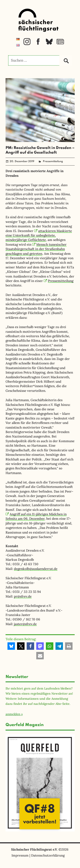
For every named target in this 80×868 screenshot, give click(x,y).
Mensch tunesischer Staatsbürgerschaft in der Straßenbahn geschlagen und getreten (36, 249)
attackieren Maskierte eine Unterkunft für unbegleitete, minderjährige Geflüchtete (39, 235)
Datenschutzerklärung (48, 855)
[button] (11, 646)
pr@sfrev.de (23, 596)
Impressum (20, 855)
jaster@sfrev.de (25, 624)
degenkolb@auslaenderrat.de (36, 569)
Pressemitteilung (53, 161)
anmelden (13, 714)
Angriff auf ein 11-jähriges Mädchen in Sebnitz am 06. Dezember (36, 516)
